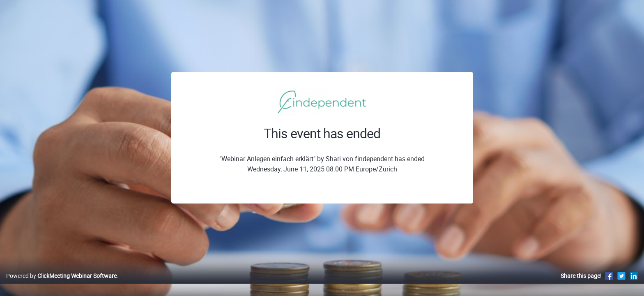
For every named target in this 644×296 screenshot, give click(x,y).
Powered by (61, 284)
